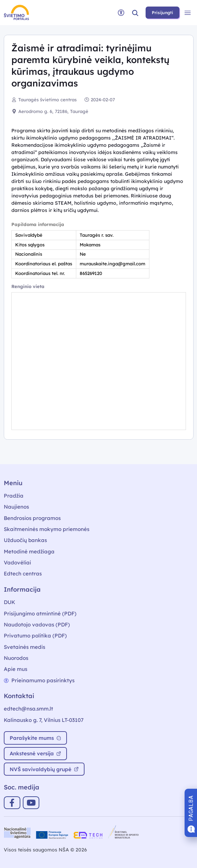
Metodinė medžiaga (29, 552)
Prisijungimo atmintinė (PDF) (40, 614)
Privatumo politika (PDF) (35, 636)
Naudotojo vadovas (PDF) (37, 625)
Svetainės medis (24, 647)
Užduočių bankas (25, 540)
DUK (9, 602)
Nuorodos (16, 658)
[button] (135, 13)
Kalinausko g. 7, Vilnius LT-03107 (44, 720)
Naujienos (16, 507)
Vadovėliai (17, 563)
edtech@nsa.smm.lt (28, 709)
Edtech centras (23, 574)
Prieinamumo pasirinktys (39, 680)
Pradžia (14, 496)
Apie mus (16, 669)
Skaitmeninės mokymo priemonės (47, 529)
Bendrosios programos (32, 518)
